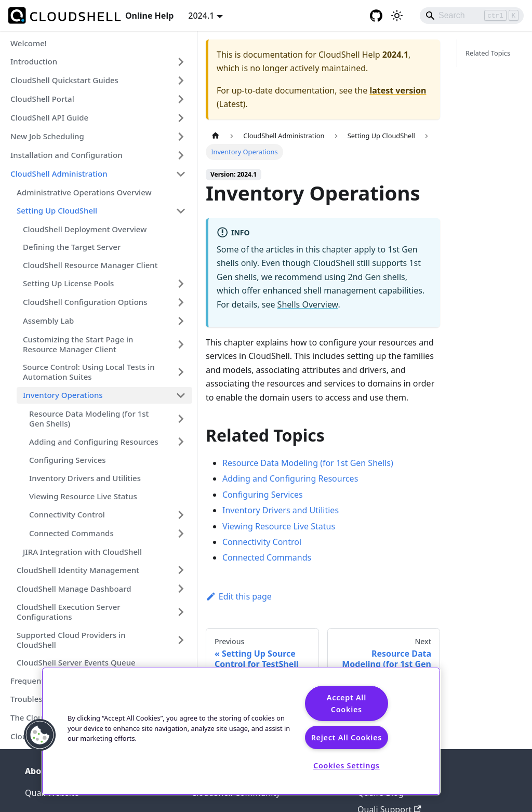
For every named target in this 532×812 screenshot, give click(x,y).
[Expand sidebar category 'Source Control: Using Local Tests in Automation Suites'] (181, 372)
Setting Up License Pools (68, 283)
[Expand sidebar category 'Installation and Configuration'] (181, 155)
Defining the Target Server (72, 247)
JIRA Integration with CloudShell (82, 552)
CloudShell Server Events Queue (76, 662)
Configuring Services (68, 460)
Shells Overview (308, 304)
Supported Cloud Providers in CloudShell (71, 640)
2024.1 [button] (201, 16)
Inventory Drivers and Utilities (85, 478)
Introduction (34, 61)
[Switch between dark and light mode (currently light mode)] (397, 16)
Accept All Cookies (347, 703)
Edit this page (239, 596)
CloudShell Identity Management (78, 570)
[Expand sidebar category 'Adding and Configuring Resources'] (181, 442)
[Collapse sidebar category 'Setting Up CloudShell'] (181, 211)
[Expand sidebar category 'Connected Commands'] (181, 534)
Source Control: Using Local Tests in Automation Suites (89, 372)
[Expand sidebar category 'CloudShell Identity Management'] (181, 570)
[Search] (472, 16)
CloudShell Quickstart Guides (64, 80)
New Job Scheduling (47, 136)
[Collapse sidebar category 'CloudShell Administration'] (181, 174)
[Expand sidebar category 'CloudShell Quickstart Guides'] (181, 81)
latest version (398, 90)
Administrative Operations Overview (84, 192)
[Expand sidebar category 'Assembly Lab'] (181, 321)
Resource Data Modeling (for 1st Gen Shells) (89, 418)
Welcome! (29, 43)
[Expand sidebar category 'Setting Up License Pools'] (181, 284)
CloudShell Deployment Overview (85, 229)
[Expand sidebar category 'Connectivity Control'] (181, 515)
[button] (40, 735)
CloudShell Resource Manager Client (90, 265)
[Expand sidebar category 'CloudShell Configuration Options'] (181, 302)
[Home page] (216, 136)
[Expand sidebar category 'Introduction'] (181, 62)
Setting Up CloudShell (57, 210)
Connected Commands (71, 533)
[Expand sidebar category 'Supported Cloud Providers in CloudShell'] (181, 640)
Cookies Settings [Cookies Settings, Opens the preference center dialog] (347, 766)
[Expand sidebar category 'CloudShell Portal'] (181, 99)
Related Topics (488, 53)
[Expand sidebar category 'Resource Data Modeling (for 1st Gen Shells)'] (181, 419)
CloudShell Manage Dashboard (74, 589)
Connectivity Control (67, 514)
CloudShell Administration (59, 174)
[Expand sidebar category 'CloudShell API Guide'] (181, 118)
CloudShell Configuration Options (85, 302)
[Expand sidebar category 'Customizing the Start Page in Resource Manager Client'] (181, 344)
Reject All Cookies (347, 737)
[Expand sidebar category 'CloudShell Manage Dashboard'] (181, 589)
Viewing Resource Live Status (83, 496)
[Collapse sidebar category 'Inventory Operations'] (181, 395)
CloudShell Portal (42, 99)
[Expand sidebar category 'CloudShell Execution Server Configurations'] (181, 612)
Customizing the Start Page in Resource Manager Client (78, 344)
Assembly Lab (48, 321)
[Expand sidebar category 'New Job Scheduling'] (181, 137)
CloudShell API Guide (49, 117)
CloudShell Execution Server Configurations (69, 612)
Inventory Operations (63, 395)
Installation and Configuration (66, 155)
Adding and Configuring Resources (94, 442)
